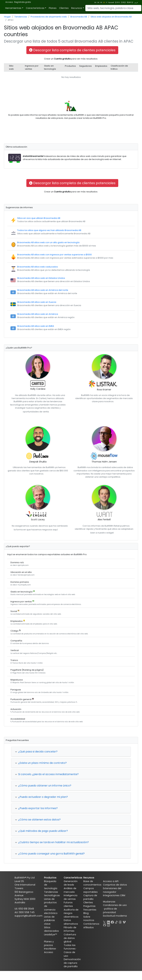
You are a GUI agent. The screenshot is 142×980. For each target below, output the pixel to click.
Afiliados (89, 927)
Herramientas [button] (13, 8)
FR (101, 2)
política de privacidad (110, 911)
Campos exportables (90, 890)
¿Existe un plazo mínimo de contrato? (41, 763)
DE (98, 2)
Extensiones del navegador (112, 890)
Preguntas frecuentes (90, 908)
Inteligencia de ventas (71, 897)
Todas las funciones (70, 947)
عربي (136, 2)
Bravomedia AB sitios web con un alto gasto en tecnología (48, 242)
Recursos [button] (77, 8)
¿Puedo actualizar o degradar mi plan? (41, 797)
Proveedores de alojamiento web (49, 17)
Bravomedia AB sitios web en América (38, 314)
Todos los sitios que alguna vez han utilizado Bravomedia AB (49, 230)
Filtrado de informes (70, 929)
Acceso (9, 2)
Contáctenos (91, 924)
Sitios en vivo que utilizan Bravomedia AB (39, 218)
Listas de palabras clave (49, 920)
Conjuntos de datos (115, 885)
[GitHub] (104, 925)
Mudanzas (109, 902)
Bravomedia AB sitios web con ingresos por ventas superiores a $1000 (54, 255)
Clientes (64, 8)
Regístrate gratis (23, 2)
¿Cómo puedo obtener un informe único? (43, 786)
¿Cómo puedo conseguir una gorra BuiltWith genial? (50, 854)
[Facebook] (112, 922)
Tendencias (21, 17)
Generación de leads (71, 883)
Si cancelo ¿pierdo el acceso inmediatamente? (47, 774)
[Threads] (120, 922)
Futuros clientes (68, 904)
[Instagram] (108, 925)
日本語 (123, 2)
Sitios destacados (51, 929)
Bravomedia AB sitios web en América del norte (43, 290)
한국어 (117, 2)
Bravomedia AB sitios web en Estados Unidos (41, 278)
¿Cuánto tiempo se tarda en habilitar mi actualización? (52, 842)
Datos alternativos (71, 922)
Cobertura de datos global (70, 938)
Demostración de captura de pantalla (72, 963)
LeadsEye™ (50, 934)
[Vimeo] (124, 922)
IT (107, 2)
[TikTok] (116, 922)
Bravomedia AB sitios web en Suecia (37, 302)
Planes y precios (49, 943)
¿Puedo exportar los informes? (36, 808)
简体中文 (130, 2)
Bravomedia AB (79, 17)
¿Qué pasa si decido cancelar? (36, 752)
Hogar (7, 17)
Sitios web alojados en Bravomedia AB (111, 17)
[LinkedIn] (108, 922)
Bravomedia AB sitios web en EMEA (36, 326)
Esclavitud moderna (115, 916)
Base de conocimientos (92, 883)
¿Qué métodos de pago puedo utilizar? (41, 831)
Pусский (111, 2)
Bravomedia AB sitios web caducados (38, 267)
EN (95, 2)
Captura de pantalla (90, 897)
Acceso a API (111, 881)
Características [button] (35, 8)
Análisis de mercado (70, 890)
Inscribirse (50, 949)
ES (104, 2)
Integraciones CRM (114, 895)
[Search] (113, 8)
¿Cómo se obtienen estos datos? (38, 820)
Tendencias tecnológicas (52, 894)
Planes (53, 8)
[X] (104, 922)
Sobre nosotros (89, 919)
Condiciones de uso (115, 905)
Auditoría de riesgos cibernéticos (71, 913)
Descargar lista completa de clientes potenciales (72, 50)
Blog (86, 913)
